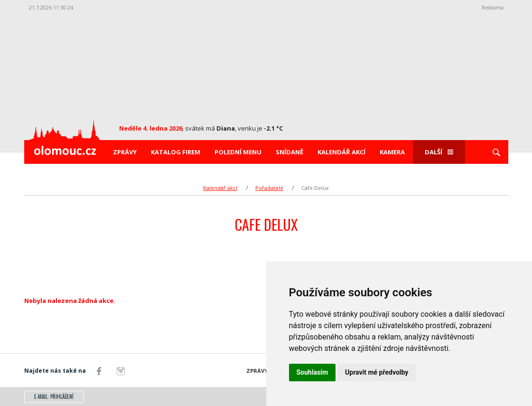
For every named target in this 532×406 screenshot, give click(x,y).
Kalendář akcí (341, 152)
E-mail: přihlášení (54, 397)
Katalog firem (176, 152)
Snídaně (289, 152)
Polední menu (238, 152)
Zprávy (125, 152)
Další (439, 152)
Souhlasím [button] (313, 372)
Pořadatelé (269, 188)
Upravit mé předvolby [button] (377, 372)
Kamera (392, 152)
